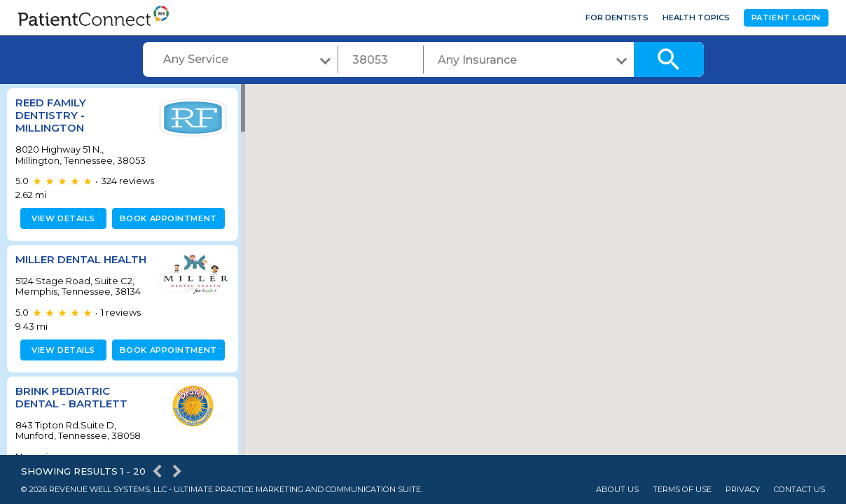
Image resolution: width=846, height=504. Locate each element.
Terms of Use (682, 490)
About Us (617, 490)
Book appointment (166, 229)
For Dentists (617, 17)
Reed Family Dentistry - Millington (51, 115)
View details (61, 229)
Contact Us (799, 490)
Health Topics (696, 17)
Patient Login (786, 17)
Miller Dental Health (58, 276)
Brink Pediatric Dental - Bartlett (71, 420)
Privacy (743, 490)
